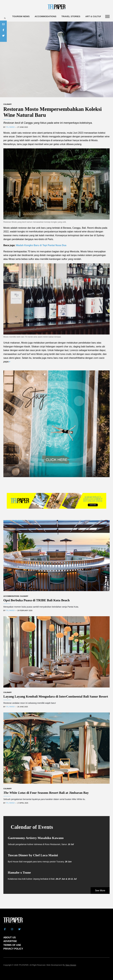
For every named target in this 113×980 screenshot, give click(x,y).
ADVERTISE (10, 941)
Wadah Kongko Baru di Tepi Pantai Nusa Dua (41, 245)
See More (100, 890)
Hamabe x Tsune (19, 872)
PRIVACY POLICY (13, 949)
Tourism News (21, 16)
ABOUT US (10, 938)
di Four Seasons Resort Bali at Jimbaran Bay (46, 793)
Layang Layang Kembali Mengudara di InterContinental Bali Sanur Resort (56, 696)
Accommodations (46, 16)
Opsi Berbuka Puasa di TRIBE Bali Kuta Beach (36, 600)
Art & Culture (94, 16)
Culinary (8, 104)
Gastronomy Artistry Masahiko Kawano (36, 838)
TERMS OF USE (12, 945)
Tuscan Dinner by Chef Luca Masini (33, 855)
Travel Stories (71, 16)
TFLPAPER (24, 965)
